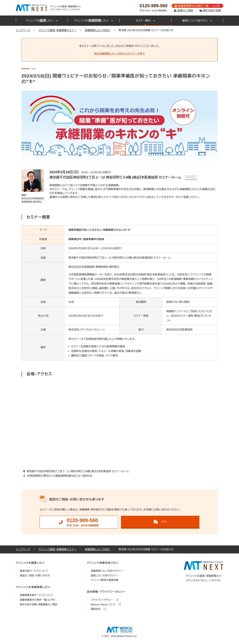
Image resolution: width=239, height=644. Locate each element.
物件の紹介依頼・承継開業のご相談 (39, 605)
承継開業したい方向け (98, 30)
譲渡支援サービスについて (34, 571)
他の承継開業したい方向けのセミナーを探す (119, 54)
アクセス (191, 177)
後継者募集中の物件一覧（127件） (38, 600)
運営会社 (98, 609)
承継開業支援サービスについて (37, 595)
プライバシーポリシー (105, 600)
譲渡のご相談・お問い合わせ (35, 576)
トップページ (23, 30)
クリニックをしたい (42, 21)
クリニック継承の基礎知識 (105, 580)
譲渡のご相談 (183, 10)
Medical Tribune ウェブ (106, 605)
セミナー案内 (145, 21)
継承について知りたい (197, 21)
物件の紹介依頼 (210, 10)
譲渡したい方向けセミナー (105, 576)
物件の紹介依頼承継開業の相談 (160, 522)
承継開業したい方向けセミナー (107, 571)
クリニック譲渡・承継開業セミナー (58, 30)
